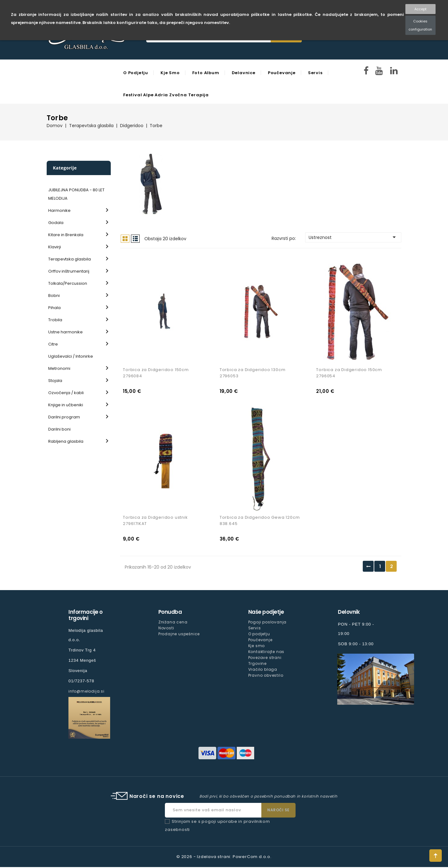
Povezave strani (265, 658)
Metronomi (59, 368)
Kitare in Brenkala (66, 235)
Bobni (54, 296)
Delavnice (244, 73)
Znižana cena (173, 623)
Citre (53, 344)
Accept (420, 9)
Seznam (135, 239)
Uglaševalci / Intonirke (71, 356)
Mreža (125, 239)
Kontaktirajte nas (266, 653)
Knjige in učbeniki (66, 405)
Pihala (54, 308)
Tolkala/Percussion (68, 283)
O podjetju (136, 73)
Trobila (55, 320)
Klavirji (55, 247)
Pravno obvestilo (266, 677)
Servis (315, 73)
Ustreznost (353, 237)
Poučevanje (282, 73)
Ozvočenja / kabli (66, 393)
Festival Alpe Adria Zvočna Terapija (166, 95)
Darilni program (64, 417)
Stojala (55, 381)
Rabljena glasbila (66, 441)
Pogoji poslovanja (268, 623)
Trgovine (257, 665)
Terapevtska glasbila (70, 259)
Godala (56, 223)
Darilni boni (59, 429)
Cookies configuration (420, 25)
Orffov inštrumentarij (69, 271)
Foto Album (206, 73)
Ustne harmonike (65, 332)
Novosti (166, 629)
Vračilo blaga (263, 671)
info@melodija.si (86, 692)
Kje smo (170, 73)
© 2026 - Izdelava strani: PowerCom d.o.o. (224, 858)
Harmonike (59, 210)
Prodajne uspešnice (179, 635)
